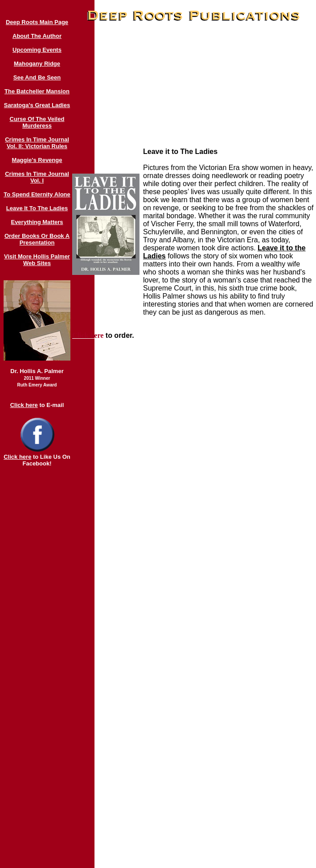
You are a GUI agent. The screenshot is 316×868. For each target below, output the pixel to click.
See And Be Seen (37, 77)
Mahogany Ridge (37, 64)
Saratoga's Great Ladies (37, 105)
